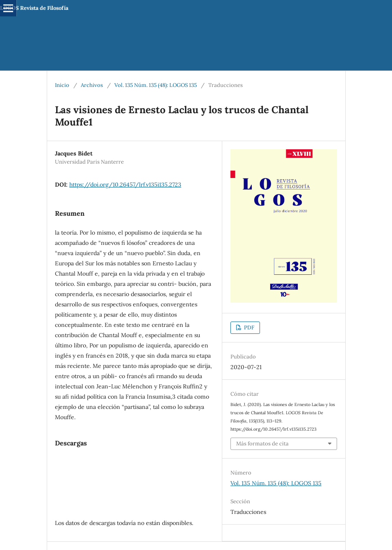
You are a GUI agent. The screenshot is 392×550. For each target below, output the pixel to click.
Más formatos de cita (262, 444)
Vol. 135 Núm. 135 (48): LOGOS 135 (156, 85)
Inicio (62, 85)
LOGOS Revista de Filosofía (34, 8)
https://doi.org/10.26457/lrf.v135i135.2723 (125, 185)
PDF (248, 327)
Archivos (92, 85)
